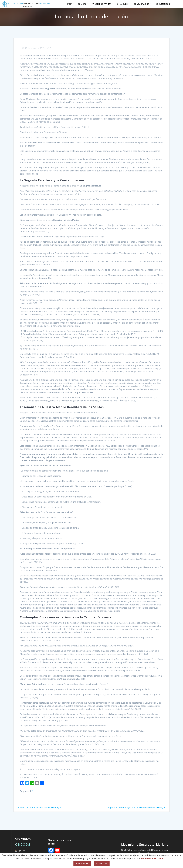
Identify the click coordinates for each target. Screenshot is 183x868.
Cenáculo (123, 4)
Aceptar (102, 864)
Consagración (142, 4)
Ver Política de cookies (153, 858)
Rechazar (82, 864)
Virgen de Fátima (102, 4)
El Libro (82, 4)
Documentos (163, 4)
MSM (70, 4)
